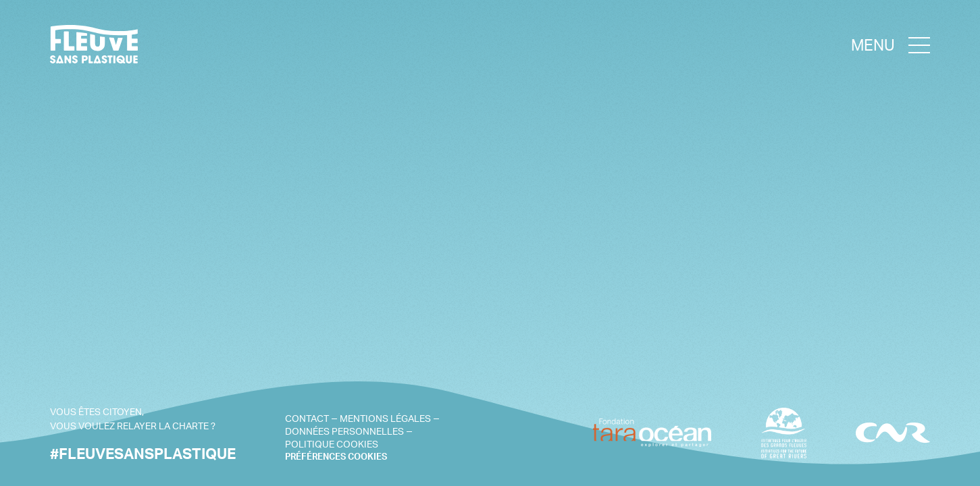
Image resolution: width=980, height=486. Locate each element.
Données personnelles (344, 431)
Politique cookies (332, 444)
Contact (307, 418)
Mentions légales (385, 418)
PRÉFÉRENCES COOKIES (336, 457)
